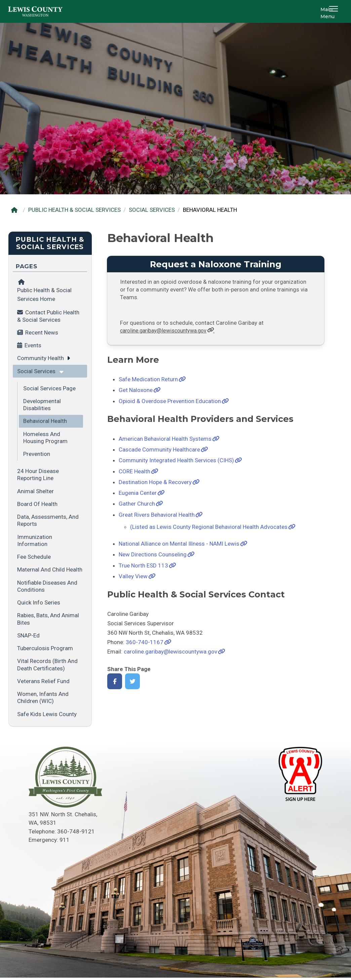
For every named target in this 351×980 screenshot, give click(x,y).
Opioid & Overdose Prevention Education (170, 401)
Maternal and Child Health (50, 570)
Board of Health (37, 504)
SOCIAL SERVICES (152, 210)
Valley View (133, 576)
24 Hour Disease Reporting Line (38, 475)
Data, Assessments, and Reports (48, 520)
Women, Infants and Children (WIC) (43, 697)
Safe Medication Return (148, 379)
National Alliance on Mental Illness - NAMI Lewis (179, 544)
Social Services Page (49, 388)
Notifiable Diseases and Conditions (47, 586)
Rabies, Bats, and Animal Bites (48, 619)
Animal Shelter (35, 491)
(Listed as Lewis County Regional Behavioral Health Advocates (209, 527)
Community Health (41, 358)
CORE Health (134, 471)
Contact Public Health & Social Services (48, 316)
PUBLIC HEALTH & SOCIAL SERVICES (74, 210)
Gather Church (137, 504)
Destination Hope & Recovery (155, 482)
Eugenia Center (138, 493)
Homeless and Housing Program (45, 438)
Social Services (36, 371)
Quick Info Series (39, 602)
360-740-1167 (145, 642)
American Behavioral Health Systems (165, 439)
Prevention (37, 454)
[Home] (16, 210)
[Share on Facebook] (115, 681)
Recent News (42, 332)
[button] (335, 11)
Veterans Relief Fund (43, 681)
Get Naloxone (136, 390)
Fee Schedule (34, 557)
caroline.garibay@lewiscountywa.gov (170, 652)
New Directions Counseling (153, 554)
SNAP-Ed (28, 635)
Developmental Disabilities (42, 405)
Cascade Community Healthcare (159, 449)
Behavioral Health (45, 421)
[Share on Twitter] (133, 681)
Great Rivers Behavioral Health (157, 515)
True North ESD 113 (143, 565)
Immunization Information (35, 540)
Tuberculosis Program (45, 648)
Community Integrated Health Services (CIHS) (176, 460)
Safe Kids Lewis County (47, 714)
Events (33, 345)
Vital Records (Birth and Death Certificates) (47, 664)
